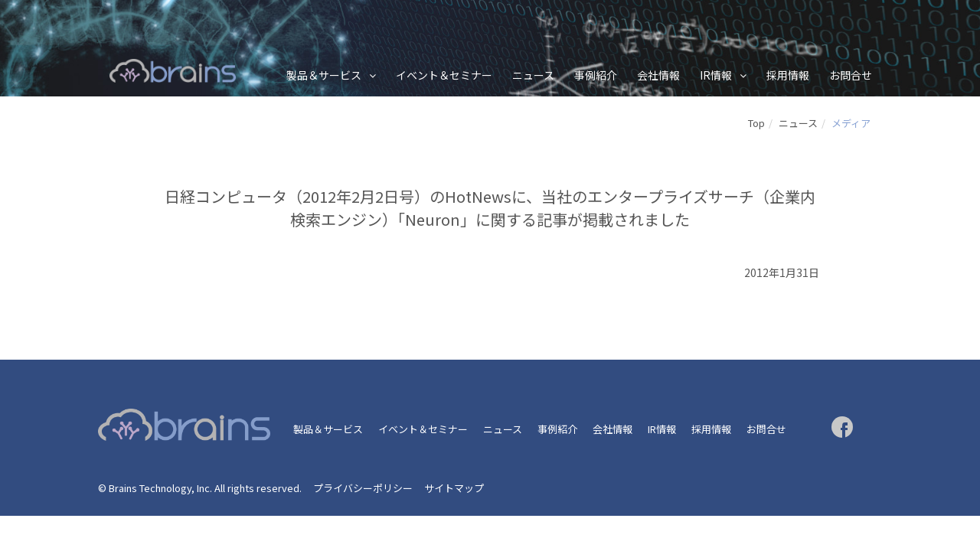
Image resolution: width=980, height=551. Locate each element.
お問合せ (851, 75)
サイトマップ (454, 488)
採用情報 (788, 75)
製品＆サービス (324, 75)
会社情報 (658, 75)
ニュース (533, 75)
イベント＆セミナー (444, 75)
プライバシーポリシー (363, 488)
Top (756, 123)
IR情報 (716, 75)
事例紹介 (596, 75)
